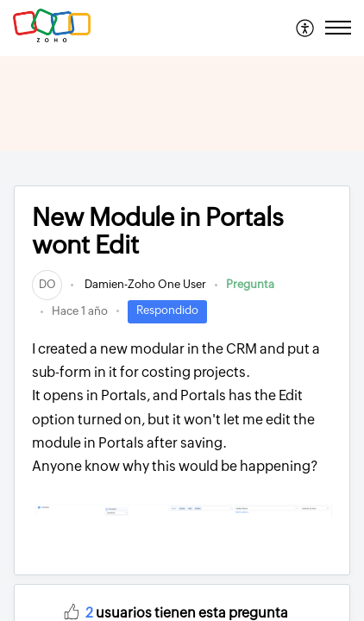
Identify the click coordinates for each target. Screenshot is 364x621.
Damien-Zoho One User (144, 284)
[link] (47, 284)
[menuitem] (306, 28)
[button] (306, 28)
